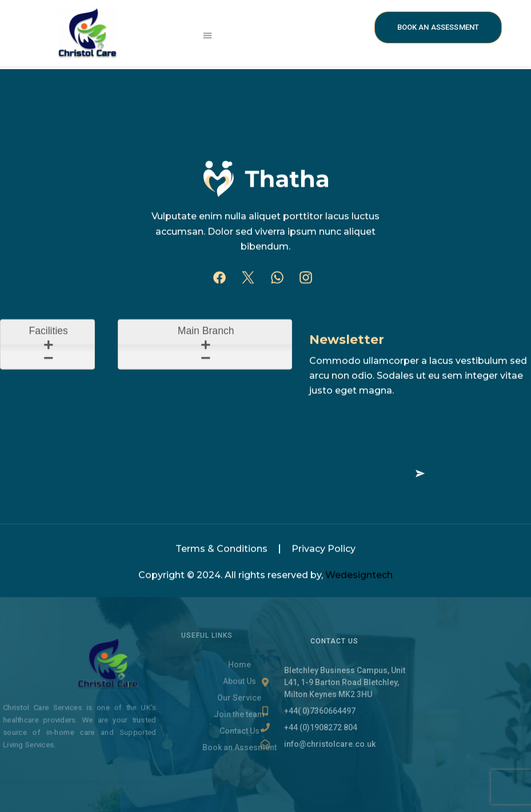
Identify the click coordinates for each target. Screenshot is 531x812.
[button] (208, 36)
